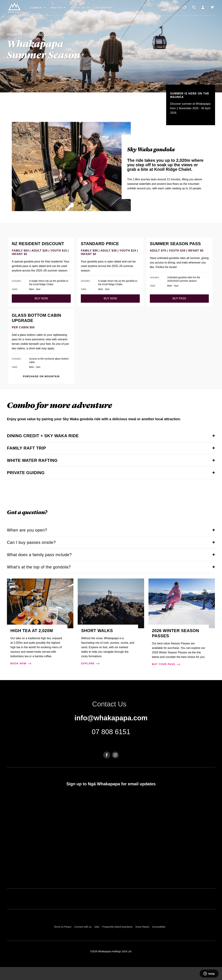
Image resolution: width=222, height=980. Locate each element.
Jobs (97, 927)
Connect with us (83, 927)
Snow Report (142, 927)
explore (90, 664)
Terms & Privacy (63, 927)
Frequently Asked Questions (117, 927)
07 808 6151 (111, 732)
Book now (21, 664)
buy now (41, 298)
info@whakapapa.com (111, 718)
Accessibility (159, 927)
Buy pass (179, 298)
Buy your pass (166, 664)
